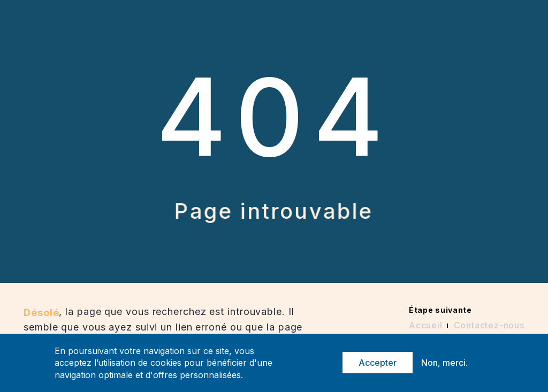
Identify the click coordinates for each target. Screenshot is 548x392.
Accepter (378, 363)
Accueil (426, 325)
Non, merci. (444, 363)
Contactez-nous (489, 325)
